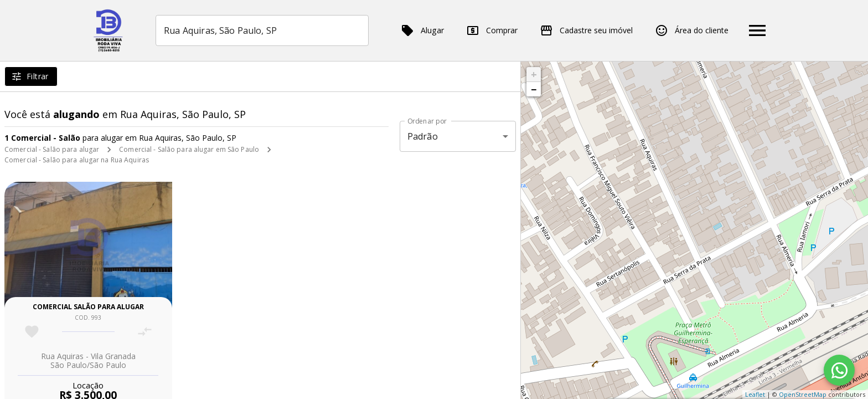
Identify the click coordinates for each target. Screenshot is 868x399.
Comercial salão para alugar (88, 307)
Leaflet (755, 394)
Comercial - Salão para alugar (52, 149)
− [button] (534, 89)
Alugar (422, 30)
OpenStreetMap (803, 394)
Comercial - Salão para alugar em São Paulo (189, 149)
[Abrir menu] (757, 30)
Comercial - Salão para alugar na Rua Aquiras (77, 160)
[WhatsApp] (839, 370)
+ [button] (534, 74)
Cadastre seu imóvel (586, 30)
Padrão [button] (423, 136)
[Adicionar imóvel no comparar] (145, 332)
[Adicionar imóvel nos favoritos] (32, 332)
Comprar (492, 30)
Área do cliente (692, 30)
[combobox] (262, 30)
